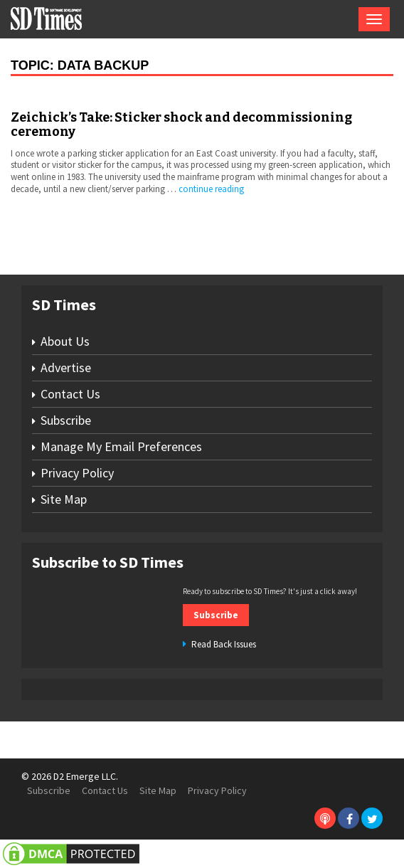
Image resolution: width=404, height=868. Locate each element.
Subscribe (66, 420)
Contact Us (70, 394)
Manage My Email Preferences (121, 446)
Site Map (64, 499)
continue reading (211, 189)
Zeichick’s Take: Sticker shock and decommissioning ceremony (181, 125)
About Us (65, 341)
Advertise (66, 367)
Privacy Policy (77, 473)
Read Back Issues (224, 644)
